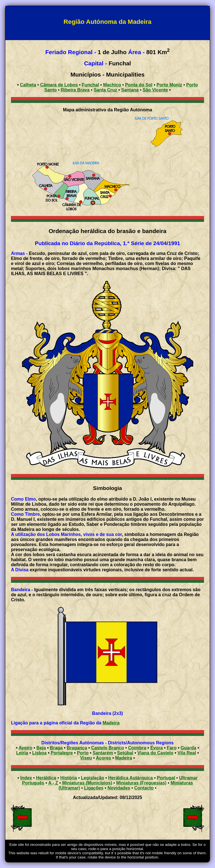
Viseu (86, 758)
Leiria (22, 753)
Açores (104, 758)
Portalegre (62, 753)
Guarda (188, 748)
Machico (112, 85)
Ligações (94, 788)
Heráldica (46, 778)
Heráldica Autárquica (131, 778)
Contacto (144, 788)
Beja (41, 748)
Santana (130, 90)
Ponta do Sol (139, 85)
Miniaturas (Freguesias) (141, 783)
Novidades (119, 788)
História (69, 778)
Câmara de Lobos (59, 85)
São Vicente (155, 90)
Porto (83, 753)
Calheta (28, 85)
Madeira (111, 723)
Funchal (90, 85)
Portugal (166, 778)
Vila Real (187, 753)
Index (26, 778)
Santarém (103, 753)
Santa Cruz (106, 90)
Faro (172, 748)
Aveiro (25, 748)
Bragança (77, 748)
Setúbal (125, 753)
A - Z (53, 783)
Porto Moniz (169, 85)
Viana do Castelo (156, 753)
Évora (156, 748)
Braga (56, 748)
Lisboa (39, 753)
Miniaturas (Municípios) (87, 783)
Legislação (93, 778)
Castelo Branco (108, 748)
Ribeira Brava (75, 90)
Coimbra (137, 748)
